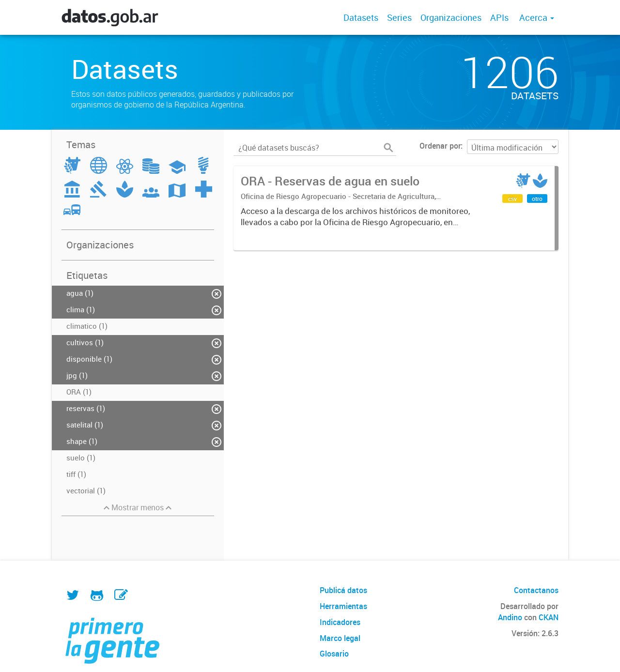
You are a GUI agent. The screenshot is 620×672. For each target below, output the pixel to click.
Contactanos (536, 590)
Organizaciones (451, 17)
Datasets (361, 17)
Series (399, 17)
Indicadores (340, 622)
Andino (510, 617)
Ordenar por (440, 146)
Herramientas (343, 606)
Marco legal (340, 638)
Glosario (334, 654)
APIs (499, 17)
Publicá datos (343, 590)
